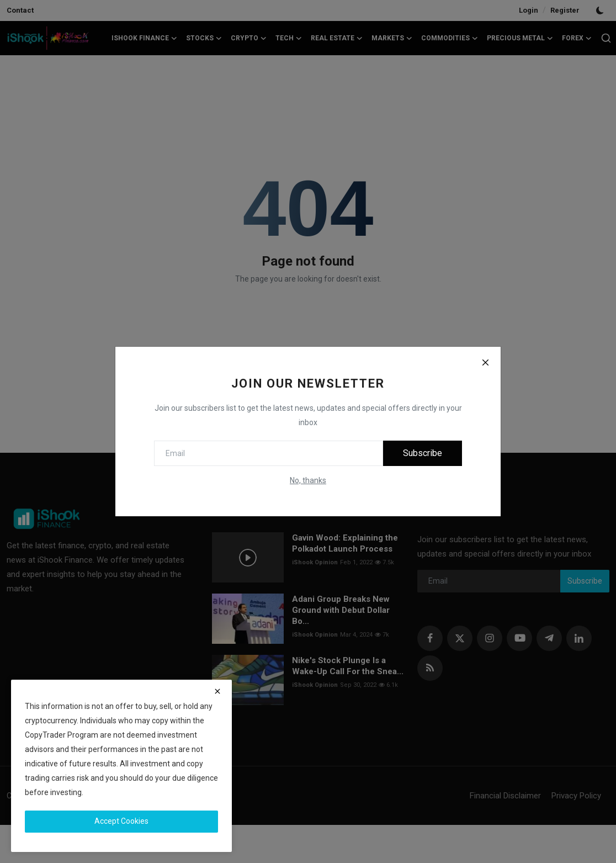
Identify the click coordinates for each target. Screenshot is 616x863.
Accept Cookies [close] (121, 821)
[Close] (485, 362)
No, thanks (308, 480)
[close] (217, 691)
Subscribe (423, 453)
